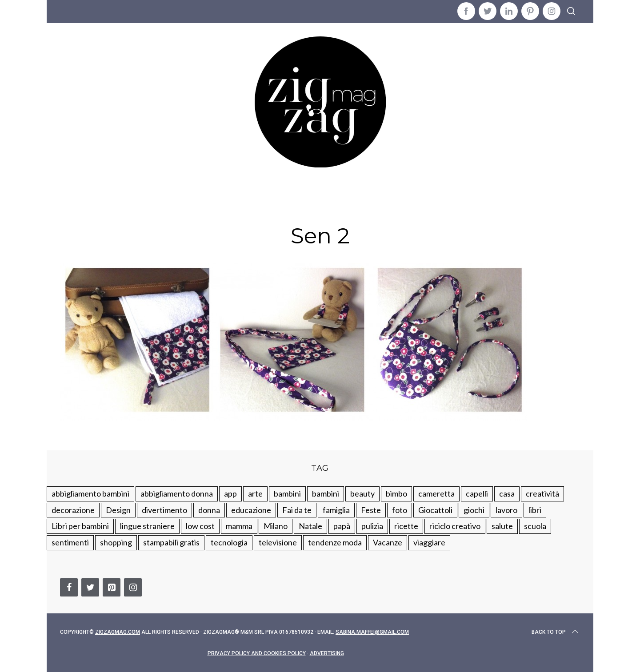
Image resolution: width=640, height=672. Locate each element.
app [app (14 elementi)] (230, 493)
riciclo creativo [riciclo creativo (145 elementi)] (455, 526)
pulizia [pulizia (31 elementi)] (372, 526)
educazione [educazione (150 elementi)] (251, 510)
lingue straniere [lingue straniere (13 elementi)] (147, 526)
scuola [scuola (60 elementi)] (535, 526)
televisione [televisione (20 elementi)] (278, 542)
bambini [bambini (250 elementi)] (287, 493)
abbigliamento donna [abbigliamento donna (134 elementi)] (177, 493)
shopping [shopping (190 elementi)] (116, 542)
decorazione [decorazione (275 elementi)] (73, 510)
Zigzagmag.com (118, 632)
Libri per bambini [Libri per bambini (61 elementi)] (80, 526)
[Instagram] (133, 587)
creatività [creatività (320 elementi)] (542, 493)
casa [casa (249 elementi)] (507, 493)
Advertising (327, 653)
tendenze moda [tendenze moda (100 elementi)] (335, 542)
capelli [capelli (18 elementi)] (477, 493)
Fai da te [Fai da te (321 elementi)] (297, 510)
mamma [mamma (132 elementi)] (239, 526)
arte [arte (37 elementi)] (255, 493)
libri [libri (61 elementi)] (535, 510)
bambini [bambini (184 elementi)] (326, 493)
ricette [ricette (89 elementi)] (406, 526)
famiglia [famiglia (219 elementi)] (336, 510)
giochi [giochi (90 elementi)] (474, 510)
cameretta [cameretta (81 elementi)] (436, 493)
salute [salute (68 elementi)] (502, 526)
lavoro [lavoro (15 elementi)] (506, 510)
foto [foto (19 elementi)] (400, 510)
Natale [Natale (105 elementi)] (310, 526)
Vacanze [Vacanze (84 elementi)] (388, 542)
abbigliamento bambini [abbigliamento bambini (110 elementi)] (90, 493)
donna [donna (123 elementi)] (209, 510)
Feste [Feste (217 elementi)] (371, 510)
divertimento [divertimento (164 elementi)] (164, 510)
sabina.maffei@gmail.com (372, 632)
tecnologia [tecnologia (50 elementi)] (229, 542)
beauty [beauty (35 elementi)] (362, 493)
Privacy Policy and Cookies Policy (257, 653)
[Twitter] (90, 587)
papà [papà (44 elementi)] (342, 526)
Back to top (556, 632)
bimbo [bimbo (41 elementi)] (396, 493)
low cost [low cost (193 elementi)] (200, 526)
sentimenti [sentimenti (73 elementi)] (70, 542)
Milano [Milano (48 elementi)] (276, 526)
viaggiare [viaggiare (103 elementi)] (429, 542)
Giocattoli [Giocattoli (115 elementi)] (435, 510)
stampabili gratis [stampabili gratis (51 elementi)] (171, 542)
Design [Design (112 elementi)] (118, 510)
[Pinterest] (112, 587)
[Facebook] (69, 587)
